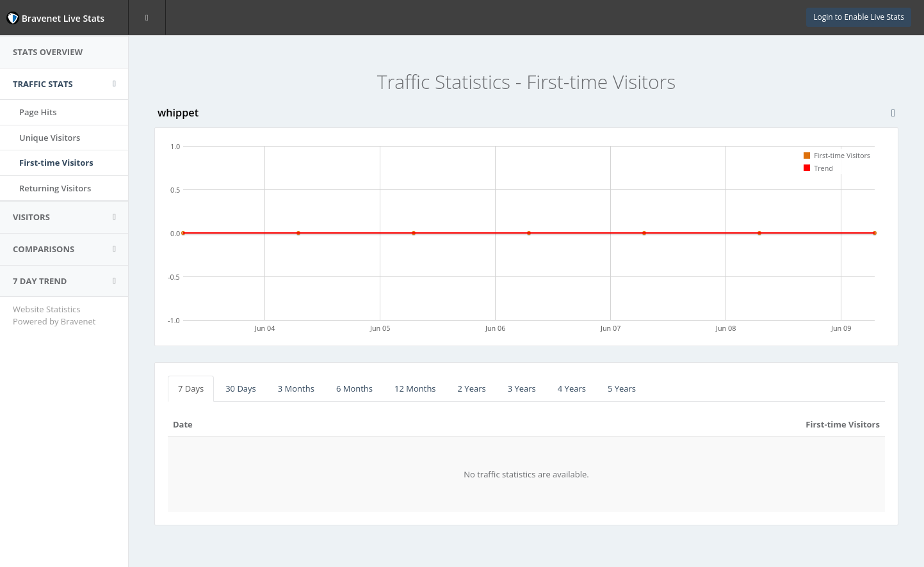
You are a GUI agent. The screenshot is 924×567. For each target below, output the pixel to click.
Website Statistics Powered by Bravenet (54, 315)
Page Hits (38, 112)
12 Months (415, 388)
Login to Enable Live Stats (859, 17)
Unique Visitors (50, 138)
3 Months (296, 388)
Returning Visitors (55, 188)
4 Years (572, 388)
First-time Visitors (56, 163)
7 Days (191, 388)
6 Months (354, 388)
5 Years (622, 388)
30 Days (241, 388)
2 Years (472, 388)
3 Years (522, 388)
